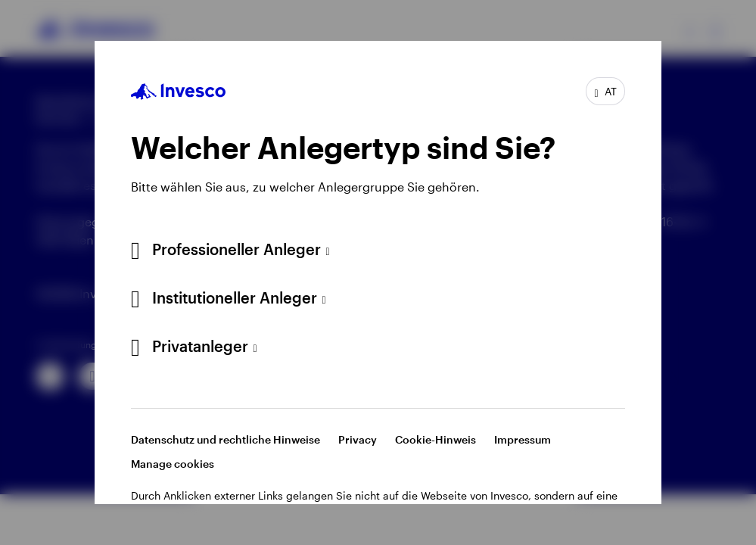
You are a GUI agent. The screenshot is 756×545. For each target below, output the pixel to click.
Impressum (523, 439)
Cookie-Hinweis (436, 439)
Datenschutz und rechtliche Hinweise (226, 439)
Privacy (358, 439)
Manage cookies (173, 464)
